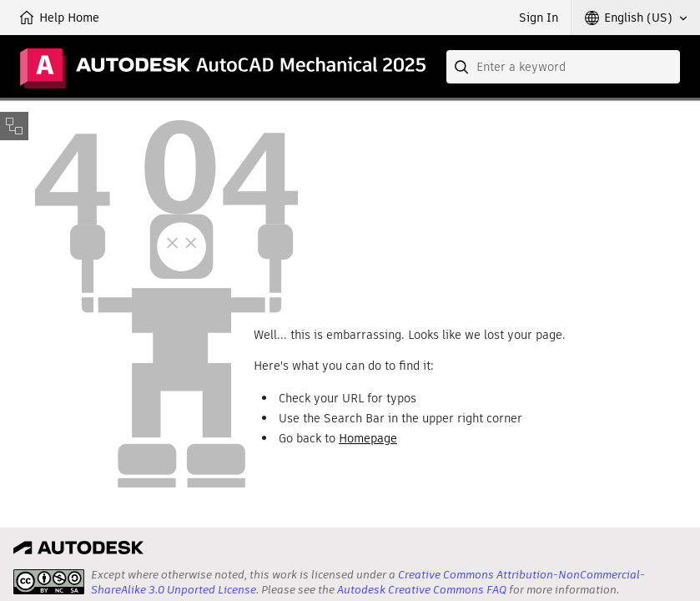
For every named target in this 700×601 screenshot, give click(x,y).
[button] (636, 18)
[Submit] (463, 67)
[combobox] (563, 67)
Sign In (539, 18)
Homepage (368, 438)
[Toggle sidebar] (14, 126)
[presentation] (49, 582)
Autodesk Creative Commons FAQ (422, 590)
